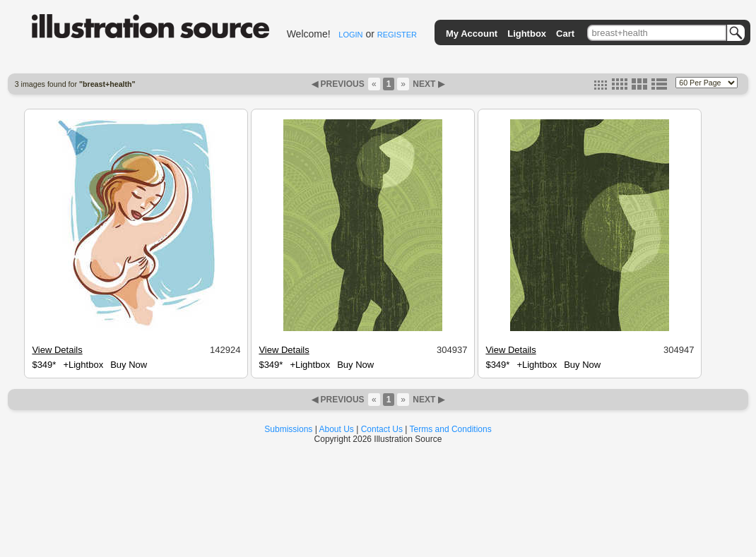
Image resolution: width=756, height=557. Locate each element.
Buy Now (129, 365)
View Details (57, 350)
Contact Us (382, 429)
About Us (337, 429)
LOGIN (350, 35)
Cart (565, 34)
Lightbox (527, 34)
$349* (44, 365)
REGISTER (397, 35)
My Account (472, 34)
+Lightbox (83, 365)
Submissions (288, 429)
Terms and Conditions (451, 429)
